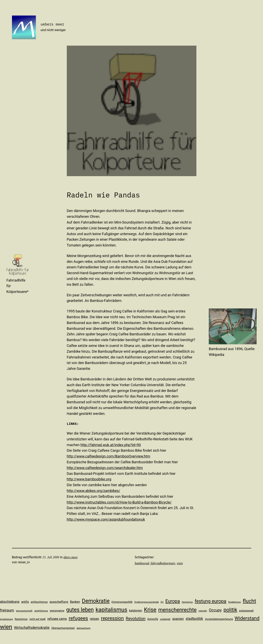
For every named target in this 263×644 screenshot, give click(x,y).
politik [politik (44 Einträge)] (230, 610)
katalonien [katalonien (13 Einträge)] (136, 611)
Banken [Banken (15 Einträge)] (75, 602)
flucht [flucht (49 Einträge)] (249, 601)
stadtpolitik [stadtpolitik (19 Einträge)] (194, 619)
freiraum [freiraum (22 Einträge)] (7, 610)
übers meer (71, 557)
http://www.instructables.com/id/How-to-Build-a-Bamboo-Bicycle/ (119, 502)
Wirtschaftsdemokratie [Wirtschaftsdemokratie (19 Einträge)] (32, 628)
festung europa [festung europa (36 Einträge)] (210, 601)
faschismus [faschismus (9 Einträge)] (187, 602)
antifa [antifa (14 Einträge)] (25, 602)
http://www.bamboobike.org (89, 479)
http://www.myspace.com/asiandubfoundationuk (106, 519)
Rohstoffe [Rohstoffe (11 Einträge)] (153, 619)
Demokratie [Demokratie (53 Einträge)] (96, 601)
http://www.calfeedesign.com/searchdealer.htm (105, 468)
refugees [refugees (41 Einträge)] (78, 618)
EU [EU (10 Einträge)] (162, 602)
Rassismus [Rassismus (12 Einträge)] (21, 619)
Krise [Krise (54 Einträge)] (150, 610)
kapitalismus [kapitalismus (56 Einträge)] (112, 610)
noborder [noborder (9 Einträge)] (203, 611)
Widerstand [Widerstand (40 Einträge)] (247, 618)
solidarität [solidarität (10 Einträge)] (165, 619)
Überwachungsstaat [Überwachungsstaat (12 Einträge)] (63, 628)
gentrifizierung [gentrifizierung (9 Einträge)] (41, 611)
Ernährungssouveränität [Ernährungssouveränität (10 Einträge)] (147, 602)
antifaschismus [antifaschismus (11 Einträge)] (39, 602)
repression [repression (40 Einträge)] (112, 618)
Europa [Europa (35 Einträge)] (173, 601)
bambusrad (142, 563)
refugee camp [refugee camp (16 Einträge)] (57, 619)
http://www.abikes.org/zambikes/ (94, 491)
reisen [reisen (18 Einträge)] (95, 619)
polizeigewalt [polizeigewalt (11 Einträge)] (246, 611)
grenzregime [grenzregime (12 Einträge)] (57, 611)
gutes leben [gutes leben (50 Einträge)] (80, 610)
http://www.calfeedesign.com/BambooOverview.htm (109, 456)
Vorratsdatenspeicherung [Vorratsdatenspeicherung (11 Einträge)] (219, 619)
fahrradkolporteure (163, 563)
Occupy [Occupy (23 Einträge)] (215, 610)
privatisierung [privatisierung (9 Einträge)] (6, 619)
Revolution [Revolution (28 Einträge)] (136, 618)
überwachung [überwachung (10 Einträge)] (84, 628)
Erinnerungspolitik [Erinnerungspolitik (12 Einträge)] (122, 602)
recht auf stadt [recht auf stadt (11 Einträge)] (38, 619)
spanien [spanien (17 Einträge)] (178, 619)
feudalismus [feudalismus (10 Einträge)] (234, 602)
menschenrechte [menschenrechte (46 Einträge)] (177, 610)
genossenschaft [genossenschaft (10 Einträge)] (24, 611)
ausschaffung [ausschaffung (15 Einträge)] (59, 602)
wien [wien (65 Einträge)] (6, 627)
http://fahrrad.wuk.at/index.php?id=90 (111, 445)
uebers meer (53, 24)
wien (180, 563)
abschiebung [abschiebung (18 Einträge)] (10, 602)
